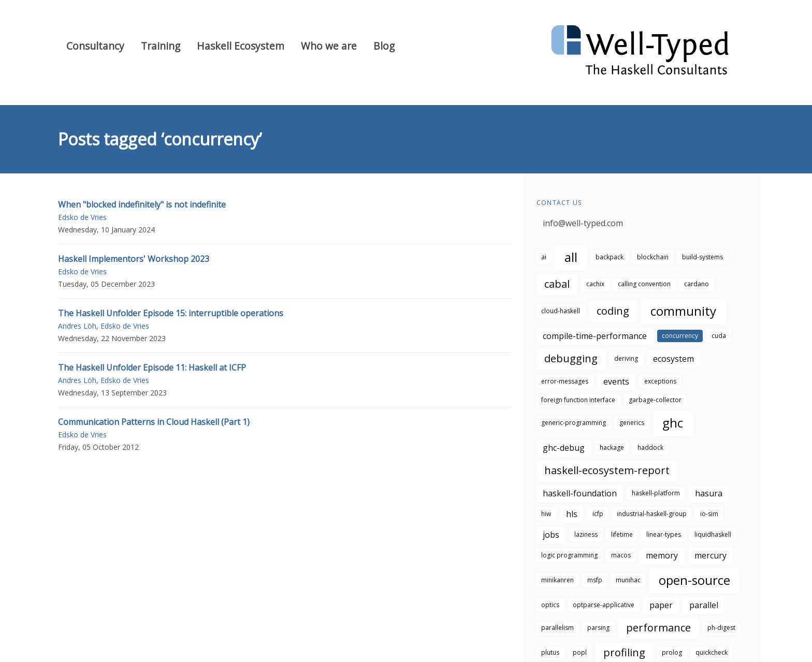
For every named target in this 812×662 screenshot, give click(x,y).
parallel (704, 605)
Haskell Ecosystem (241, 46)
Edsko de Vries (82, 217)
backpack (610, 257)
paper (661, 605)
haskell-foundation (580, 493)
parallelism (557, 628)
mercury (711, 555)
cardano (697, 284)
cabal (557, 284)
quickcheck (712, 652)
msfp (595, 580)
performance (658, 628)
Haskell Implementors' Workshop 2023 (134, 259)
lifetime (622, 534)
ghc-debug (564, 448)
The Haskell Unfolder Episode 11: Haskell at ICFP (152, 367)
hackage (612, 447)
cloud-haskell (561, 311)
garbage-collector (655, 400)
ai (544, 257)
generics (632, 423)
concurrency (680, 336)
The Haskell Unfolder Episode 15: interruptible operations (171, 313)
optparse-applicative (604, 605)
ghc (673, 423)
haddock (650, 447)
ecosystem (673, 359)
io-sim (709, 514)
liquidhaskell (713, 534)
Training (161, 46)
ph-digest (721, 628)
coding (613, 311)
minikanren (557, 580)
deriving (626, 358)
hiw (546, 514)
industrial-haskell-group (652, 514)
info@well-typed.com (583, 223)
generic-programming (574, 423)
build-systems (702, 257)
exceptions (660, 381)
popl (580, 652)
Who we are (329, 46)
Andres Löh (77, 326)
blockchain (653, 257)
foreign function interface (578, 400)
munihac (628, 580)
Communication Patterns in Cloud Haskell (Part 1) (154, 422)
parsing (598, 628)
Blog (384, 46)
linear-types (664, 534)
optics (550, 605)
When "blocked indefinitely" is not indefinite (142, 204)
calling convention (644, 284)
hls (572, 514)
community (683, 311)
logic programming (569, 555)
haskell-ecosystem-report (607, 470)
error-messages (565, 381)
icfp (598, 514)
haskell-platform (656, 493)
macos (621, 555)
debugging (571, 358)
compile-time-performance (595, 336)
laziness (586, 534)
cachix (595, 284)
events (616, 381)
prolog (672, 652)
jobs (551, 535)
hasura (709, 493)
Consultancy (95, 46)
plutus (550, 652)
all (571, 257)
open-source (694, 580)
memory (662, 555)
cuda (719, 336)
